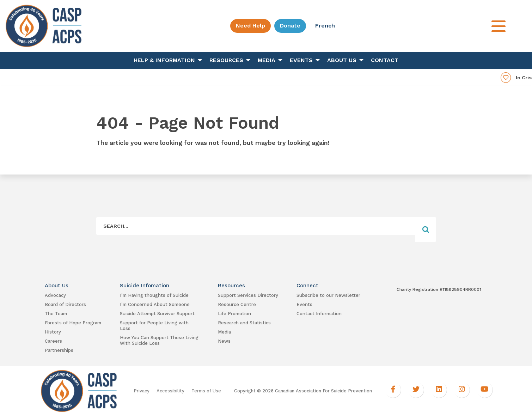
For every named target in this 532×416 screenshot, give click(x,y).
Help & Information (164, 60)
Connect (307, 286)
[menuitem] (166, 60)
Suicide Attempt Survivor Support (157, 314)
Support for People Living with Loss (154, 326)
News (224, 341)
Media (267, 60)
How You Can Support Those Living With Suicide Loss (159, 340)
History (53, 332)
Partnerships (59, 350)
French (325, 26)
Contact (385, 60)
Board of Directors (65, 304)
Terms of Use (206, 391)
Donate (290, 26)
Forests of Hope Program (73, 323)
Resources (226, 60)
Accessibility (170, 391)
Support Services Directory (248, 295)
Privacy (142, 391)
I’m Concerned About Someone (155, 304)
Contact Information (319, 314)
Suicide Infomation (145, 286)
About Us (342, 60)
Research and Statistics (244, 323)
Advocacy (55, 295)
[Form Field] (256, 226)
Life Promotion (234, 314)
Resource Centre (237, 304)
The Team (56, 314)
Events (301, 60)
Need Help (250, 26)
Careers (53, 341)
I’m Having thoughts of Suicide (154, 295)
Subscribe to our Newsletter (328, 295)
